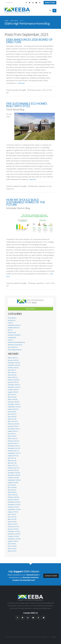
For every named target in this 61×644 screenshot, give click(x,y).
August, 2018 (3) (13, 541)
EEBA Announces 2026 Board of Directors (29, 41)
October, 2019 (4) (13, 507)
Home (6, 21)
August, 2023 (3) (13, 409)
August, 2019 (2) (13, 512)
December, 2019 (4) (14, 502)
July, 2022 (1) (12, 434)
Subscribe (30, 309)
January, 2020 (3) (13, 500)
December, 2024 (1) (14, 385)
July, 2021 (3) (12, 458)
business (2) (12, 320)
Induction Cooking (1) (14, 335)
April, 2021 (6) (12, 463)
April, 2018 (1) (12, 551)
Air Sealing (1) (12, 318)
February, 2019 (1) (14, 527)
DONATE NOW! (51, 576)
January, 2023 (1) (13, 426)
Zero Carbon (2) (13, 347)
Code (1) (10, 323)
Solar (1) (10, 340)
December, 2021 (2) (14, 446)
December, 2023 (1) (14, 404)
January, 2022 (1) (13, 443)
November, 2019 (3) (14, 505)
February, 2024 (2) (14, 402)
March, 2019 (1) (13, 524)
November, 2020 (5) (14, 475)
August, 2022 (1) (13, 431)
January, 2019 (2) (13, 529)
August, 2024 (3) (13, 392)
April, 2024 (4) (12, 397)
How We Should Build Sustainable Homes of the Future (26, 202)
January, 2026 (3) (13, 360)
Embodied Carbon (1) (14, 325)
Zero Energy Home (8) (15, 350)
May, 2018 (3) (12, 549)
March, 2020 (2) (13, 495)
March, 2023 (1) (13, 421)
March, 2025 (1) (13, 377)
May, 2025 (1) (12, 372)
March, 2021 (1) (13, 465)
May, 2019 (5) (12, 519)
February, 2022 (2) (14, 441)
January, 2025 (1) (13, 382)
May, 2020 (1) (12, 490)
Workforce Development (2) (16, 342)
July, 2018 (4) (12, 544)
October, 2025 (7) (13, 368)
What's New (14, 21)
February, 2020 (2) (14, 497)
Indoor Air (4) (12, 332)
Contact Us (9, 3)
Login (54, 637)
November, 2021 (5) (14, 448)
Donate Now (50, 3)
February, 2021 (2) (14, 468)
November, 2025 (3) (14, 365)
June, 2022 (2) (12, 436)
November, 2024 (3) (14, 387)
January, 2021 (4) (13, 470)
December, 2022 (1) (14, 429)
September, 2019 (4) (14, 509)
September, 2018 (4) (14, 539)
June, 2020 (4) (12, 487)
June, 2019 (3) (12, 517)
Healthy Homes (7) (14, 328)
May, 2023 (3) (12, 416)
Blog (22, 21)
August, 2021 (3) (13, 456)
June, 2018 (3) (12, 546)
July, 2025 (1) (12, 370)
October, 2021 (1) (13, 451)
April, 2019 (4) (12, 522)
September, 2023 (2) (14, 407)
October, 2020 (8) (13, 478)
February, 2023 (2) (14, 424)
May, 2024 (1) (12, 394)
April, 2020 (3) (12, 492)
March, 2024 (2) (13, 399)
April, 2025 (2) (12, 375)
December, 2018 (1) (14, 531)
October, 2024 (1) (13, 390)
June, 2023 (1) (12, 414)
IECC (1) (10, 330)
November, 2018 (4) (14, 534)
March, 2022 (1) (13, 438)
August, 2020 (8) (13, 482)
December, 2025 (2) (14, 363)
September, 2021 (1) (14, 453)
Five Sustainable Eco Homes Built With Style (26, 105)
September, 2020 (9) (14, 480)
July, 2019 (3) (12, 514)
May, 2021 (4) (12, 460)
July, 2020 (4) (12, 485)
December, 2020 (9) (14, 473)
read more (21, 83)
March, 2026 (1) (13, 358)
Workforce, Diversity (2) (15, 345)
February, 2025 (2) (14, 380)
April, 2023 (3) (12, 419)
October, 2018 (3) (13, 536)
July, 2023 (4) (12, 412)
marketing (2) (12, 337)
